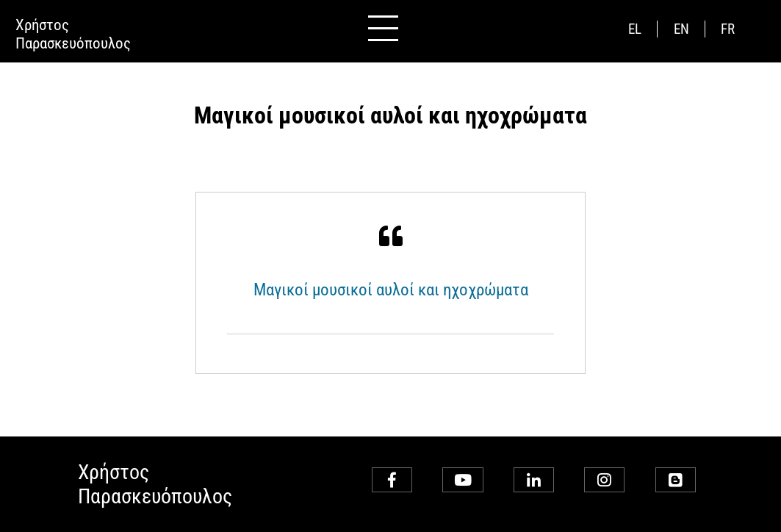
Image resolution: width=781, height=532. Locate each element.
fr (728, 29)
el (635, 29)
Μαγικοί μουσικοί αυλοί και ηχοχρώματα (391, 290)
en (681, 29)
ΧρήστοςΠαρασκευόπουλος (73, 34)
